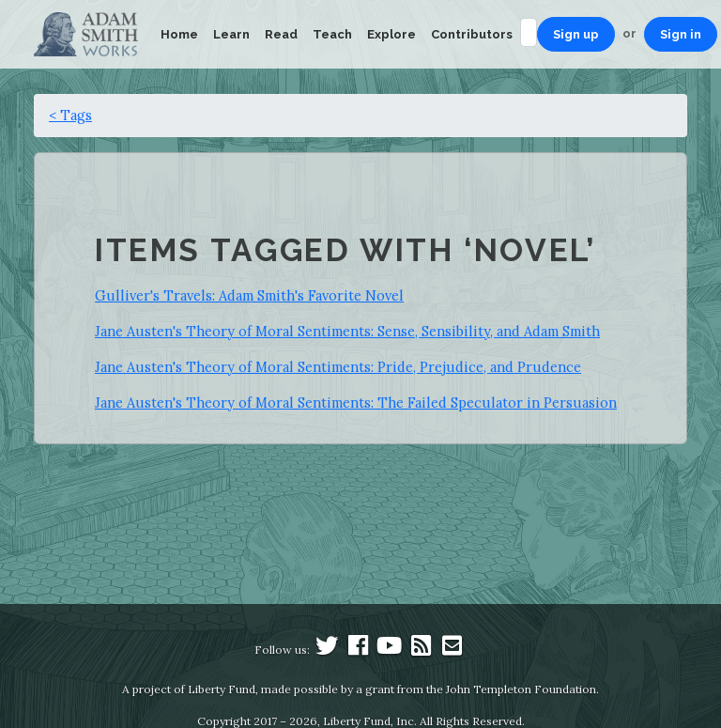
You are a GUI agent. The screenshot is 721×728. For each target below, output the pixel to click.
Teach (332, 34)
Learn (231, 34)
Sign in (681, 34)
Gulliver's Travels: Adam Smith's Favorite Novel (249, 295)
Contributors (472, 34)
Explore (391, 34)
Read (281, 34)
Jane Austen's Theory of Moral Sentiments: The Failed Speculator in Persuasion (356, 403)
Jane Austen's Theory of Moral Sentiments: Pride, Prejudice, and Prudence (338, 367)
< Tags (70, 115)
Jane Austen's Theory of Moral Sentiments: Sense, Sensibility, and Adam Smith (347, 331)
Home (179, 34)
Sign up (576, 34)
